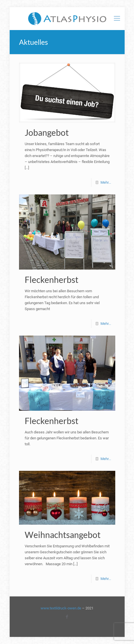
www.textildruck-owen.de (61, 608)
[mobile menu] (117, 18)
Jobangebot (47, 132)
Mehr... (106, 182)
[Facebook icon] (67, 617)
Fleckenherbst (52, 279)
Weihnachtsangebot (63, 535)
